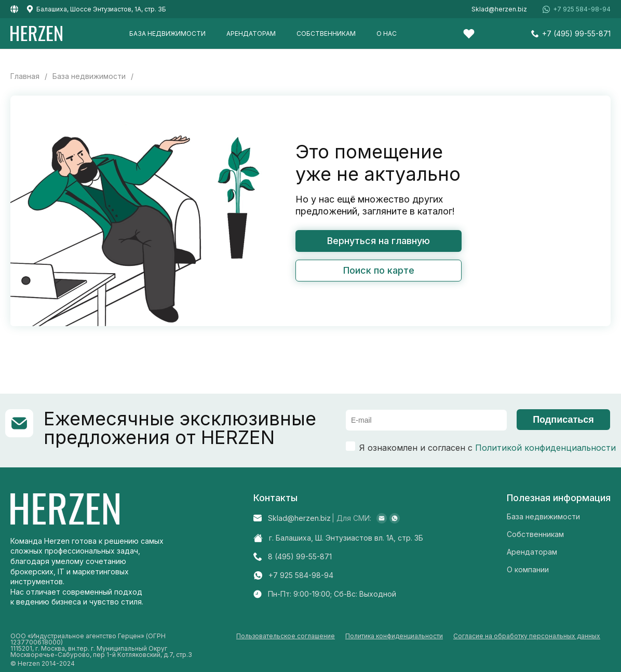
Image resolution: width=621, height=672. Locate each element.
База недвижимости (167, 33)
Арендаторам (251, 33)
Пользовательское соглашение (286, 636)
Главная (25, 76)
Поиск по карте (379, 270)
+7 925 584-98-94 (582, 9)
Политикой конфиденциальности (545, 448)
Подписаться (563, 420)
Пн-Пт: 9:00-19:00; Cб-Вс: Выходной (332, 594)
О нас (387, 33)
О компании (528, 569)
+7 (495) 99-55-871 (576, 34)
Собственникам (326, 33)
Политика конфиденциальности (394, 636)
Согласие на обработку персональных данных (527, 636)
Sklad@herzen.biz (499, 9)
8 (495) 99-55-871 (300, 557)
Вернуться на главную (379, 241)
